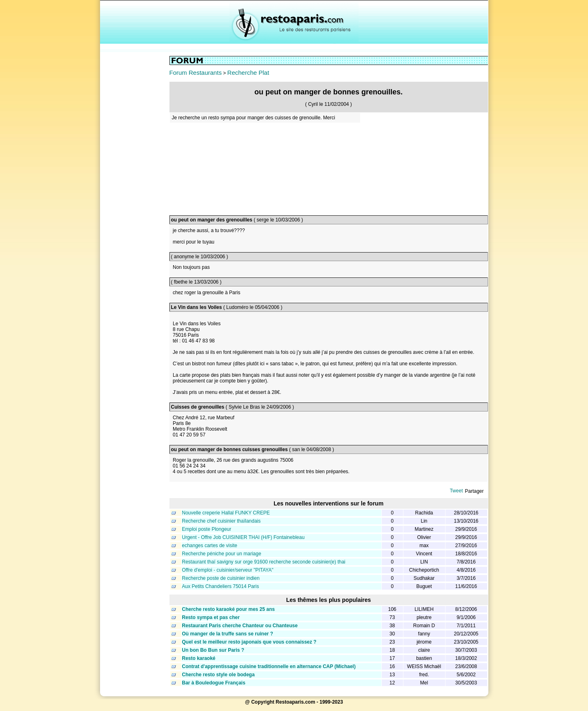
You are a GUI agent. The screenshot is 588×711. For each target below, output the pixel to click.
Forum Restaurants (196, 73)
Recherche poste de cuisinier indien (221, 578)
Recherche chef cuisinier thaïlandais (222, 521)
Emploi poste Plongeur (207, 529)
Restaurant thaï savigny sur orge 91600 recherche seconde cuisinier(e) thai (264, 562)
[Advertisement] (135, 179)
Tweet (456, 491)
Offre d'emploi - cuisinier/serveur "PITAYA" (228, 570)
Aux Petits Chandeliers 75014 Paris (221, 586)
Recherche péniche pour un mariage (222, 554)
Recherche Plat (248, 73)
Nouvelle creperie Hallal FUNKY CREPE (226, 513)
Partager (474, 491)
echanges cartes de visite (210, 546)
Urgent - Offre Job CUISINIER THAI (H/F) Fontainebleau (243, 537)
